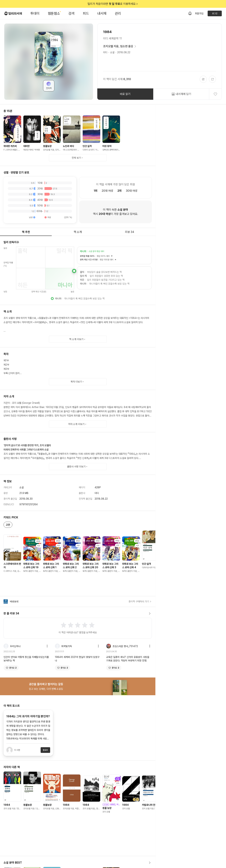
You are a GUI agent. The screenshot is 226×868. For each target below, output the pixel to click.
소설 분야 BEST (78, 863)
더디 (105, 52)
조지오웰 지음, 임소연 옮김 (120, 46)
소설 (112, 52)
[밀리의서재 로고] (13, 13)
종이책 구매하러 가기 (140, 601)
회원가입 (199, 13)
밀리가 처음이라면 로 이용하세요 (113, 4)
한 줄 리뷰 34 (78, 614)
